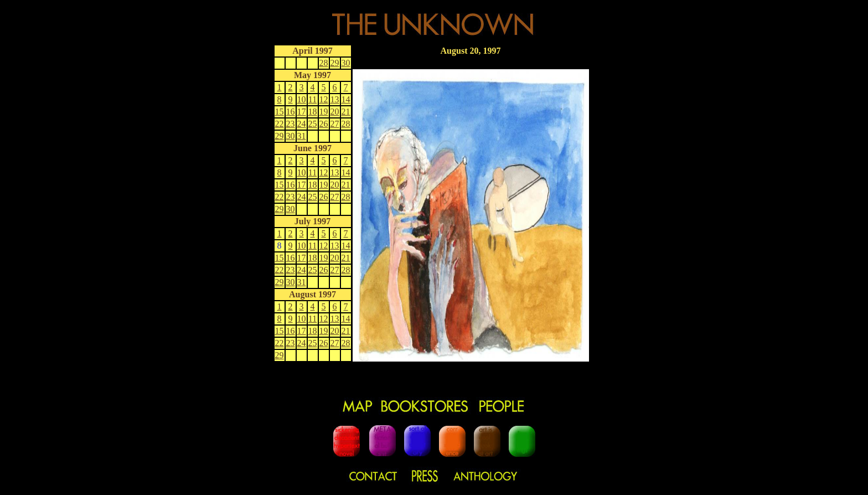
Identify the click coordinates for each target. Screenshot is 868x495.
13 (335, 99)
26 (324, 124)
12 (324, 99)
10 (302, 99)
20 (335, 112)
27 (335, 124)
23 (291, 124)
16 (291, 112)
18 (313, 112)
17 (302, 112)
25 (313, 124)
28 (324, 63)
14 (346, 99)
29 (335, 63)
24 (302, 124)
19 (324, 112)
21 (346, 112)
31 (302, 136)
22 (280, 124)
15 (280, 112)
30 (346, 63)
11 (312, 99)
